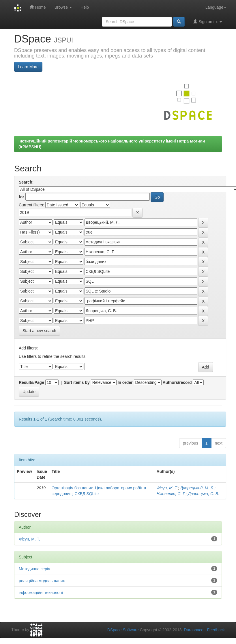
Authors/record (177, 382)
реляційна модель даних (42, 581)
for (21, 197)
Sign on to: (208, 22)
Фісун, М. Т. (167, 488)
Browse (63, 7)
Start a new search (39, 331)
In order (125, 382)
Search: (26, 182)
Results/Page (31, 382)
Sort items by (77, 382)
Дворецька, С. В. (204, 494)
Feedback (216, 630)
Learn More (28, 67)
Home (38, 7)
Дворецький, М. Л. (197, 488)
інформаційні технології (41, 593)
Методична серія (34, 569)
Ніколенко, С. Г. (171, 494)
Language (216, 7)
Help (85, 7)
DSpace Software (123, 630)
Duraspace (194, 630)
